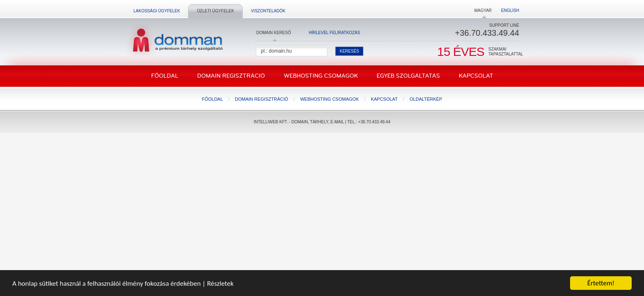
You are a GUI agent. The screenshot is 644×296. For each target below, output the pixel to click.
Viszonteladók (268, 11)
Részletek (220, 283)
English (510, 10)
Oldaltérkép (426, 99)
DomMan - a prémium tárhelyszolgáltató (175, 41)
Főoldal (165, 76)
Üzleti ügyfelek (215, 11)
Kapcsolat (476, 76)
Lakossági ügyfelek (157, 11)
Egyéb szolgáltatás (408, 76)
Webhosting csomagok (321, 76)
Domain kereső (274, 33)
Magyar (483, 10)
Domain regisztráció (231, 76)
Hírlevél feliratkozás (335, 33)
